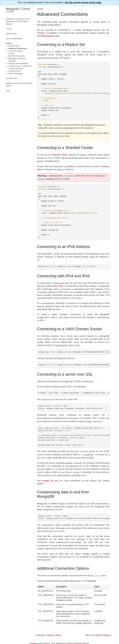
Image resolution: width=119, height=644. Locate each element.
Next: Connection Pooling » (98, 630)
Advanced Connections (18, 48)
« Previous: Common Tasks (48, 630)
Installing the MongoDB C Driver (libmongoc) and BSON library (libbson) (18, 21)
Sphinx (46, 638)
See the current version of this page (83, 3)
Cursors (11, 53)
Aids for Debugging (15, 73)
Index (8, 91)
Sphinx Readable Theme (77, 638)
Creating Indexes (15, 71)
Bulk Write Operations (16, 56)
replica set (60, 52)
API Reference (11, 78)
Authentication (11, 34)
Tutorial (9, 29)
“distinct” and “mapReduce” (18, 63)
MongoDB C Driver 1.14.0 (18, 10)
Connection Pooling (16, 51)
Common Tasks (14, 46)
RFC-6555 (58, 284)
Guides (40, 9)
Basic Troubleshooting (14, 39)
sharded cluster (60, 154)
